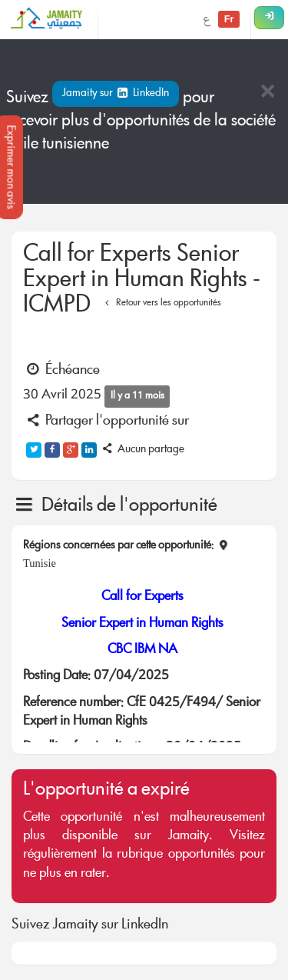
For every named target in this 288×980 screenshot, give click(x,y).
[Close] (267, 93)
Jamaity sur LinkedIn (116, 94)
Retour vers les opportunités (161, 303)
